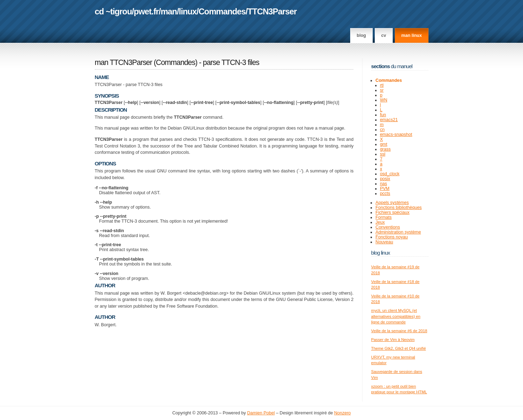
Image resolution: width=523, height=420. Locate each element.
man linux (412, 35)
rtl (382, 85)
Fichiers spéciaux (393, 212)
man (169, 11)
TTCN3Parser (272, 11)
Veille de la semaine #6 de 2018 (399, 331)
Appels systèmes (392, 203)
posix (385, 179)
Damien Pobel (261, 413)
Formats (384, 217)
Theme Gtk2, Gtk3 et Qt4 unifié (399, 348)
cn (382, 130)
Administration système (398, 232)
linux (188, 11)
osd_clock (390, 174)
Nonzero (342, 413)
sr (382, 90)
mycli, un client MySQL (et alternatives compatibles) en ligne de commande (396, 316)
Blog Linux (381, 253)
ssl (383, 154)
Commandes (222, 11)
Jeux (380, 222)
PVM (385, 189)
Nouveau (384, 242)
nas (384, 184)
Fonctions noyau (392, 237)
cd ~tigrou (113, 11)
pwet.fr (146, 11)
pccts (385, 193)
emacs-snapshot (396, 134)
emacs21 (389, 120)
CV (384, 35)
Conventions (388, 227)
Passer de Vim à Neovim (393, 340)
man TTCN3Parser (123, 63)
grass (385, 149)
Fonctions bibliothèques (399, 208)
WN (384, 100)
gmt (384, 144)
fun (383, 115)
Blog (361, 35)
